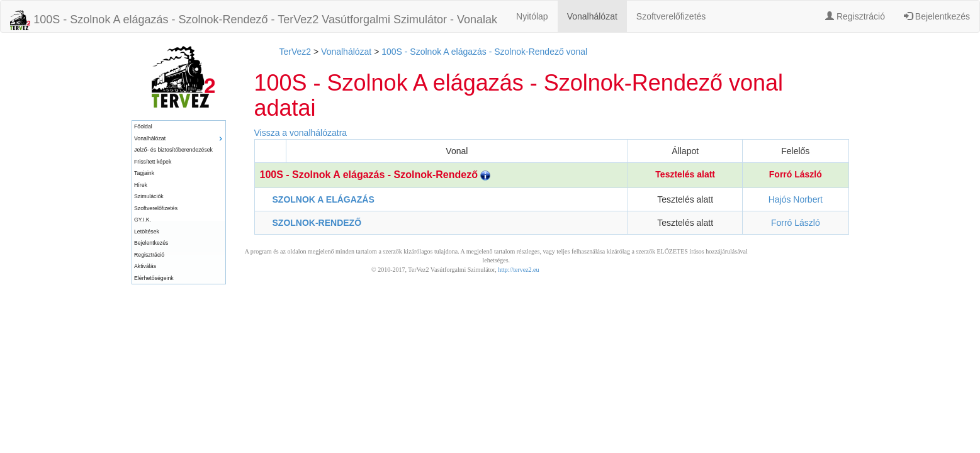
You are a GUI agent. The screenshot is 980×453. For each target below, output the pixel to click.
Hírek (141, 185)
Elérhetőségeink (154, 278)
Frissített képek (153, 162)
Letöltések (147, 232)
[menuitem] (179, 127)
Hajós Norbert (796, 199)
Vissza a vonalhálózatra (301, 133)
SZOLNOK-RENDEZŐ (317, 223)
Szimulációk (149, 196)
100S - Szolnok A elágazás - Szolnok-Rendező (375, 175)
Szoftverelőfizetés (671, 16)
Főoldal (143, 126)
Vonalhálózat (592, 16)
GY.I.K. (143, 220)
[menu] (179, 202)
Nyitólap (532, 16)
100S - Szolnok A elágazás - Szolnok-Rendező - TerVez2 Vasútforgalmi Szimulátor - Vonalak (254, 20)
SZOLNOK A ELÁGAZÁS (324, 199)
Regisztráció (855, 16)
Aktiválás (145, 266)
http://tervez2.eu (518, 270)
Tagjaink (144, 173)
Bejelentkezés (937, 16)
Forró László (796, 174)
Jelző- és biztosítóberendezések (173, 150)
